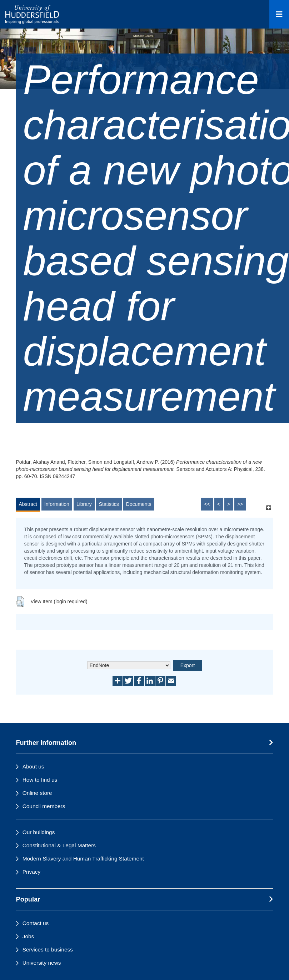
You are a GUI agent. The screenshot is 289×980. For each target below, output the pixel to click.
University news (42, 963)
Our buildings (39, 832)
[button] (20, 602)
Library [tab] (84, 504)
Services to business (48, 949)
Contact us (36, 923)
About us (33, 766)
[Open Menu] (279, 14)
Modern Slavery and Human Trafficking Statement (83, 859)
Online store (37, 793)
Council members (44, 806)
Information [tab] (57, 504)
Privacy (31, 872)
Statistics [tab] (109, 504)
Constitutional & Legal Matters (59, 845)
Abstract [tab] (28, 504)
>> (240, 504)
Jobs (28, 936)
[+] (269, 507)
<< (207, 504)
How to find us (40, 780)
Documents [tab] (139, 504)
